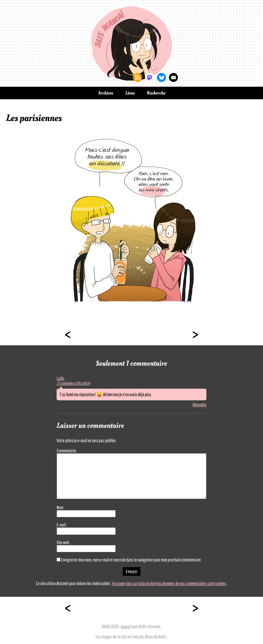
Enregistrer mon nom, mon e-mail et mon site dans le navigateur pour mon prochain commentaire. (131, 560)
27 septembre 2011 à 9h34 (73, 383)
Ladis (61, 378)
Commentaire (66, 451)
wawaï (126, 626)
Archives (106, 93)
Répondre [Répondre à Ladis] (199, 405)
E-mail (61, 525)
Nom (60, 507)
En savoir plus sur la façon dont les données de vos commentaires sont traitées (169, 583)
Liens (130, 93)
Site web (63, 542)
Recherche (156, 93)
